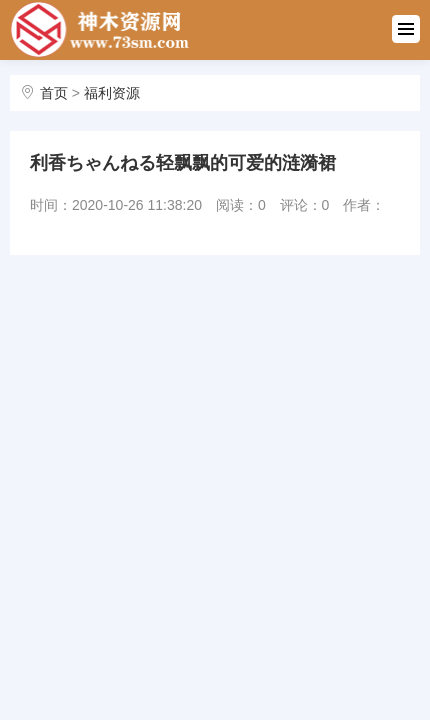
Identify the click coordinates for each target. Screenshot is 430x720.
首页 (54, 93)
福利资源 (112, 93)
